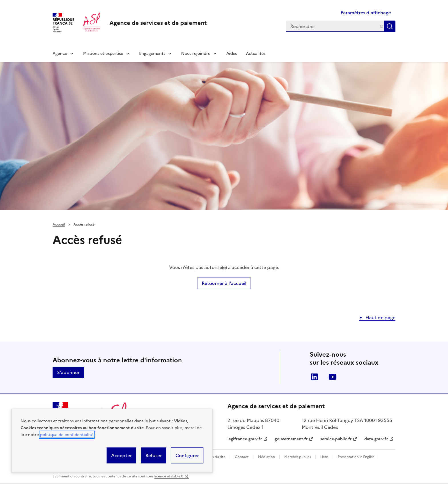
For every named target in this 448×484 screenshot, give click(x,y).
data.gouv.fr (376, 439)
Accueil (59, 224)
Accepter (121, 455)
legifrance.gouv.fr (245, 439)
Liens (324, 457)
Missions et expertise (103, 54)
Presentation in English (356, 457)
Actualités (256, 54)
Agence (60, 54)
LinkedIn (314, 377)
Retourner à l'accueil (224, 283)
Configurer (187, 455)
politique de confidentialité (67, 435)
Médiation (266, 457)
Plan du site (216, 457)
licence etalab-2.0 (169, 476)
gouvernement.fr (291, 439)
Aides (232, 54)
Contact (242, 457)
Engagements (152, 54)
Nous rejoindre (196, 54)
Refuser (154, 455)
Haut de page (380, 318)
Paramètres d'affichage (366, 13)
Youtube (333, 377)
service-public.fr (336, 439)
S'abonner (68, 372)
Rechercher (391, 26)
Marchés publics (298, 457)
